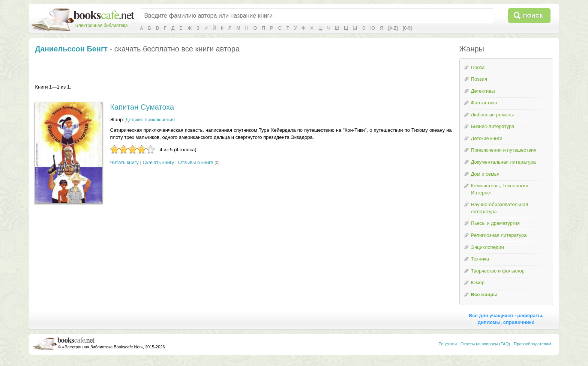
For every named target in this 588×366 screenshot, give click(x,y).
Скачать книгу (158, 162)
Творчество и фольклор (498, 271)
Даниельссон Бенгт (71, 49)
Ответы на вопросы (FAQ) (485, 344)
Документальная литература (503, 162)
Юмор (478, 282)
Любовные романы (492, 115)
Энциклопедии (487, 247)
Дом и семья (485, 174)
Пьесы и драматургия (495, 223)
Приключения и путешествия (504, 150)
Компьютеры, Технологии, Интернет (500, 189)
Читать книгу (124, 162)
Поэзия (479, 79)
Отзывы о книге (196, 162)
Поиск (533, 16)
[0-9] (407, 28)
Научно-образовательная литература (500, 208)
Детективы (483, 91)
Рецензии (448, 344)
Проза (478, 67)
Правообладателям (532, 344)
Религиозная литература (499, 235)
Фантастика (484, 103)
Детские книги (487, 138)
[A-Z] (393, 28)
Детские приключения (150, 120)
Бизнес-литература (493, 126)
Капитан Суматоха (142, 107)
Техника (480, 259)
